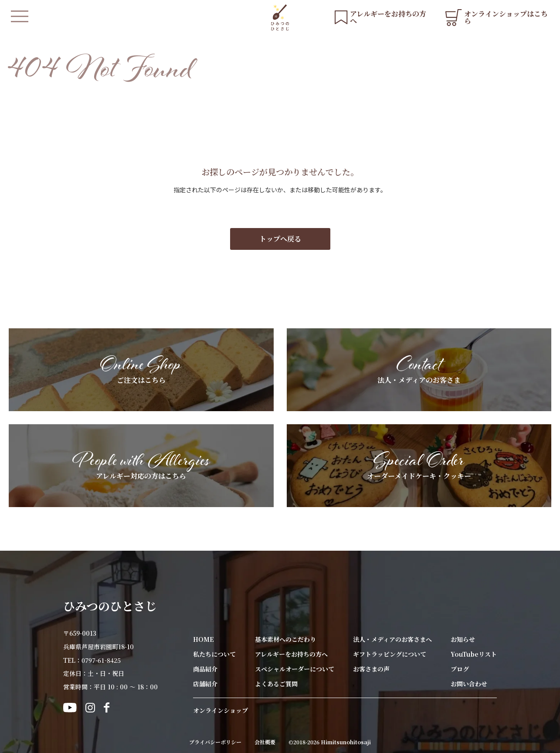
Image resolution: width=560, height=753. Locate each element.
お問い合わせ (469, 684)
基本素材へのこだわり (285, 639)
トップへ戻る (280, 239)
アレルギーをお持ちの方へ (291, 654)
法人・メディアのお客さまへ (392, 639)
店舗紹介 (205, 684)
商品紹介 (205, 669)
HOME (204, 639)
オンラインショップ (221, 710)
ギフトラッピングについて (390, 654)
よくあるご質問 (276, 684)
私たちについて (214, 654)
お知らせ (463, 639)
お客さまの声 (371, 669)
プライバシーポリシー (215, 742)
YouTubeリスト (474, 654)
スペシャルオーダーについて (295, 669)
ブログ (460, 669)
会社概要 (265, 742)
